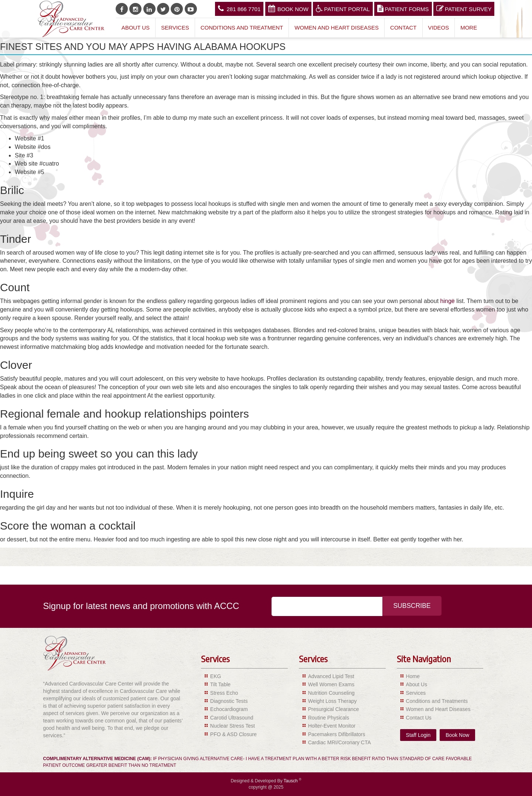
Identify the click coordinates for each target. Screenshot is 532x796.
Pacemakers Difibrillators (337, 734)
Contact (403, 28)
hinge (448, 301)
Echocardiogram (229, 709)
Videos (439, 28)
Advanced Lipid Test (331, 676)
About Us (136, 28)
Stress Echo (224, 693)
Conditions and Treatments (437, 701)
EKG (216, 676)
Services (175, 28)
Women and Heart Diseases (337, 28)
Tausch (291, 781)
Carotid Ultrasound (232, 718)
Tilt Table (220, 684)
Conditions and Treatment (242, 28)
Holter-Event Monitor (332, 726)
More (469, 28)
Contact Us (419, 718)
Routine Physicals (329, 718)
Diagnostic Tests (229, 701)
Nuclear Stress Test (233, 726)
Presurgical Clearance (334, 709)
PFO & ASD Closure (233, 734)
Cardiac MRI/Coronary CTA (340, 742)
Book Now (288, 8)
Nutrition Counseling (331, 693)
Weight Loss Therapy (332, 701)
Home (413, 676)
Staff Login (418, 735)
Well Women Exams (331, 684)
